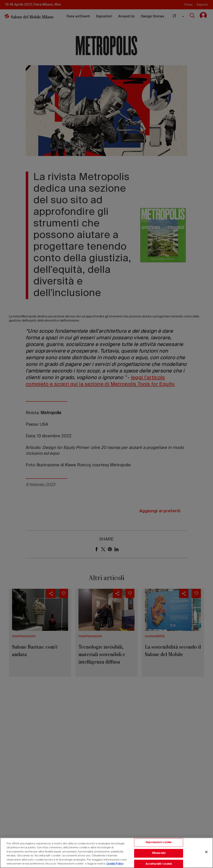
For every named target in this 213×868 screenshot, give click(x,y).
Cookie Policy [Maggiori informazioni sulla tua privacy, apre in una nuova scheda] (115, 864)
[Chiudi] (206, 852)
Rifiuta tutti (159, 853)
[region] (106, 853)
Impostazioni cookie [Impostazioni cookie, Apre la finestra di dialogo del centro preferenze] (159, 843)
